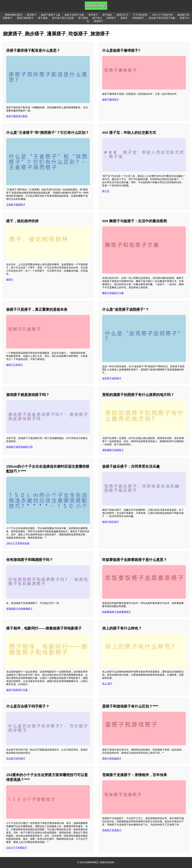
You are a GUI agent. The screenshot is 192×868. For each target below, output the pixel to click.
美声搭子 (93, 15)
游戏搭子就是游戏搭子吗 (19, 447)
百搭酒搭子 (138, 18)
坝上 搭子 (107, 684)
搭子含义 (97, 18)
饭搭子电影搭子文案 (17, 690)
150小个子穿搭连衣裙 (18, 543)
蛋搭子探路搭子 (25, 18)
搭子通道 (43, 18)
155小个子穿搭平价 (162, 15)
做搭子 (10, 279)
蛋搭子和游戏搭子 (112, 758)
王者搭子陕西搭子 (16, 205)
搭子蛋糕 (83, 18)
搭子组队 (107, 15)
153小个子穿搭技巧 (17, 848)
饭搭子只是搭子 (15, 365)
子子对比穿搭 (140, 15)
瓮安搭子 (32, 15)
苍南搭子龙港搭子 (112, 830)
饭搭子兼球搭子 (111, 99)
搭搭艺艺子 (123, 15)
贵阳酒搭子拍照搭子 (113, 450)
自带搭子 (111, 18)
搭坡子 (124, 18)
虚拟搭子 (98, 21)
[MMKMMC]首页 (14, 15)
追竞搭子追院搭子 (112, 378)
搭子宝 (106, 191)
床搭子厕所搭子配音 (17, 116)
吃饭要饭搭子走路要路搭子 (117, 612)
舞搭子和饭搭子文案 (113, 293)
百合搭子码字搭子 (16, 758)
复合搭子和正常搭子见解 (162, 18)
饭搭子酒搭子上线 (51, 15)
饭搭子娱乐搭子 (111, 522)
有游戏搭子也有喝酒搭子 (19, 609)
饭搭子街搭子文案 (74, 15)
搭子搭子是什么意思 (63, 18)
